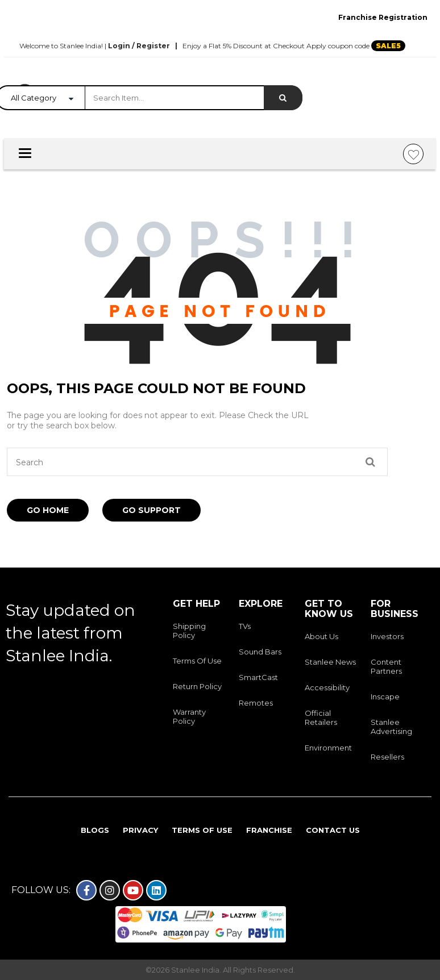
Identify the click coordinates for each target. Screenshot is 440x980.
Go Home (48, 510)
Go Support (151, 510)
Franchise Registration (383, 17)
